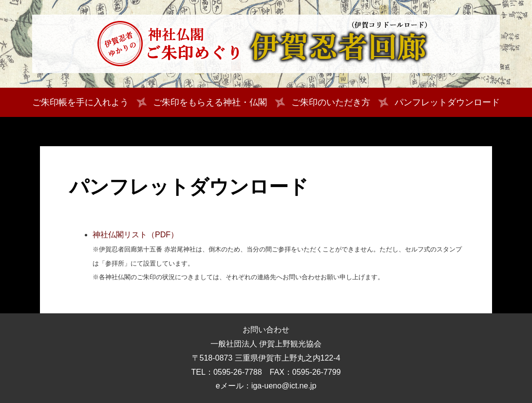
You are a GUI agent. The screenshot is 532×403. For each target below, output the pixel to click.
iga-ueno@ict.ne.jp (284, 386)
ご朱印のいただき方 (331, 102)
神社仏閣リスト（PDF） (135, 235)
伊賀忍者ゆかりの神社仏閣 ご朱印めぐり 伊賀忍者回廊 (266, 44)
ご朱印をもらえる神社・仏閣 (210, 102)
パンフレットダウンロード (447, 102)
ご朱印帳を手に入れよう (80, 102)
